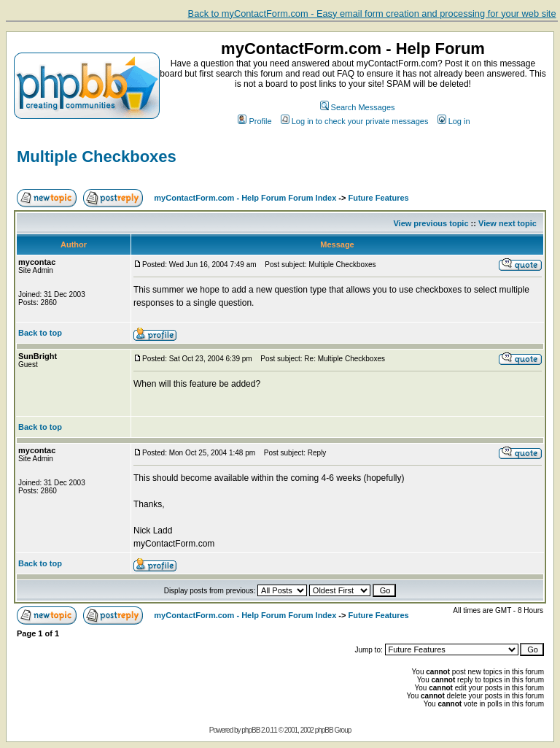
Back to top (40, 333)
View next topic (507, 223)
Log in (454, 121)
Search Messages (358, 107)
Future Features (379, 198)
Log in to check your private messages (355, 121)
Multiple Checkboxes (97, 157)
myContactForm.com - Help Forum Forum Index (245, 198)
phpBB (250, 730)
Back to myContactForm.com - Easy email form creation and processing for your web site (372, 14)
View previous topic (431, 223)
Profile (254, 121)
